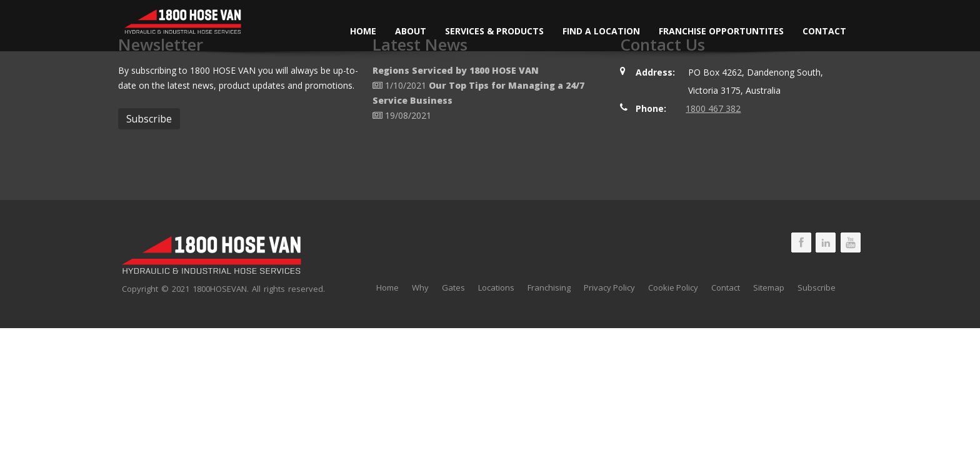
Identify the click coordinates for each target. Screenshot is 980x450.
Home (363, 31)
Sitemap (769, 287)
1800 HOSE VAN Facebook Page (801, 242)
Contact (824, 31)
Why (420, 287)
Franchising (549, 287)
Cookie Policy (673, 287)
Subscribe (817, 287)
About (411, 31)
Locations (496, 287)
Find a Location (601, 31)
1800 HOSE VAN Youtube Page (851, 242)
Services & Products (494, 31)
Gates (453, 287)
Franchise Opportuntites (721, 31)
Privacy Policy (609, 287)
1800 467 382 (713, 108)
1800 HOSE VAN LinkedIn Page (826, 242)
